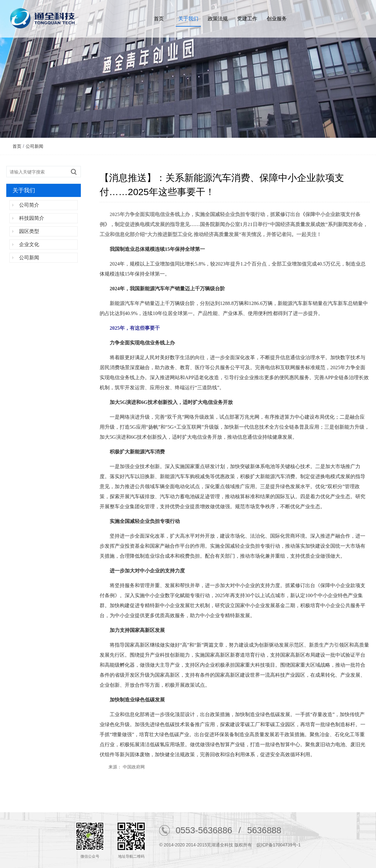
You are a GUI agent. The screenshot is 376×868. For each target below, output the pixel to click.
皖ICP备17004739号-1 (279, 845)
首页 (159, 19)
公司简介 (29, 205)
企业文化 (29, 244)
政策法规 (218, 19)
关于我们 (188, 19)
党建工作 (247, 19)
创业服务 (277, 19)
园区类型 (29, 231)
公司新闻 (34, 146)
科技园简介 (32, 218)
